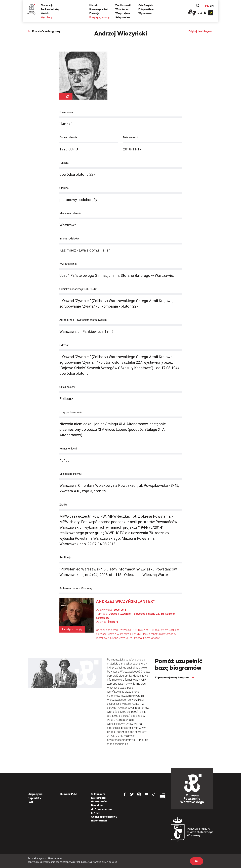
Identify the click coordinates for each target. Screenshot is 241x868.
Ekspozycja (47, 5)
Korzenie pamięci (99, 9)
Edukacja (94, 13)
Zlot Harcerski (123, 5)
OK (197, 861)
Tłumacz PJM (68, 794)
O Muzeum (98, 794)
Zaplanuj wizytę (50, 9)
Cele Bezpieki (146, 5)
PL (207, 6)
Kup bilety (47, 17)
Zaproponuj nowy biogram (172, 677)
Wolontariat (122, 9)
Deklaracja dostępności (99, 800)
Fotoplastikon (146, 9)
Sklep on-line (123, 17)
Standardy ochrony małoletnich (104, 819)
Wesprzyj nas (123, 13)
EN (211, 6)
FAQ (30, 802)
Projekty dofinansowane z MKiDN (102, 809)
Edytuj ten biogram (201, 31)
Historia (94, 5)
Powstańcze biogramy (46, 31)
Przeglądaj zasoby (99, 17)
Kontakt (46, 13)
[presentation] (8, 393)
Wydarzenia (145, 13)
